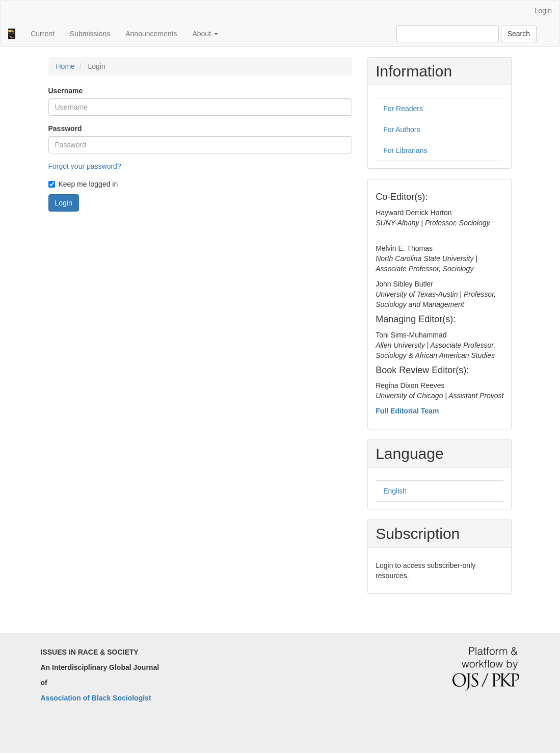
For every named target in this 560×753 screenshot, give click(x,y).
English (395, 491)
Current (43, 34)
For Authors (402, 129)
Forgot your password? (85, 166)
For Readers (403, 109)
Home (65, 66)
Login (543, 11)
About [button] (205, 34)
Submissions (90, 34)
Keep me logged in (83, 184)
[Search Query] (448, 34)
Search (519, 34)
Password (65, 128)
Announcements (151, 34)
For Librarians (405, 150)
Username (66, 91)
